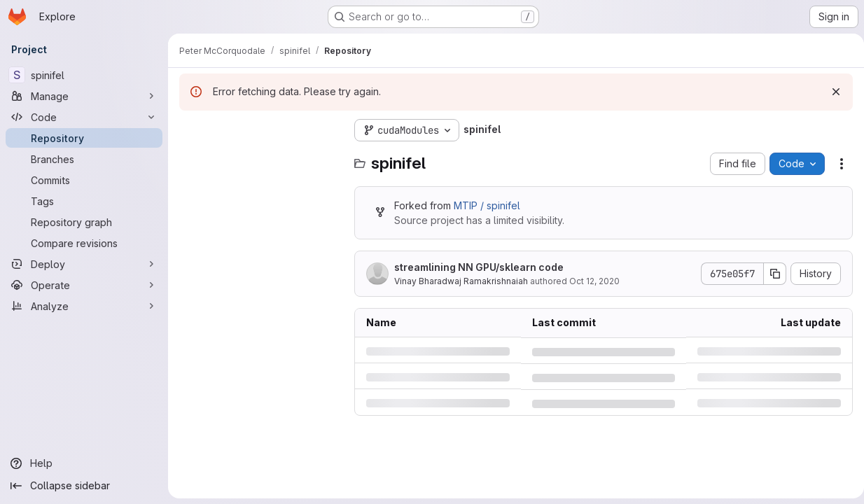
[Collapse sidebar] (84, 486)
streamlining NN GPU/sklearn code (479, 267)
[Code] (84, 117)
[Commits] (84, 180)
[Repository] (84, 138)
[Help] (84, 463)
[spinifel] (84, 75)
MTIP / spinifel (487, 205)
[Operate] (84, 285)
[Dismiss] (830, 92)
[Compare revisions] (84, 243)
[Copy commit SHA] (769, 274)
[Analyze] (84, 306)
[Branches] (84, 159)
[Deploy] (84, 264)
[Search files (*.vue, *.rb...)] (260, 158)
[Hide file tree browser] (190, 130)
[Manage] (84, 96)
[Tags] (84, 201)
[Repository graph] (84, 222)
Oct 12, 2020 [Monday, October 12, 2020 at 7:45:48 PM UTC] (594, 281)
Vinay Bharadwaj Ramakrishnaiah (461, 281)
